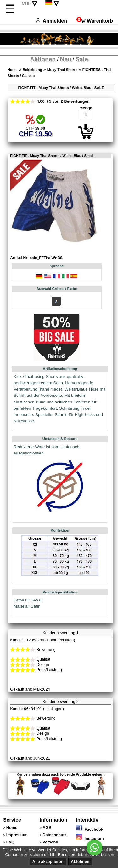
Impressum (17, 835)
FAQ (10, 842)
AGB (47, 827)
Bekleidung (32, 70)
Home (13, 70)
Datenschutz (54, 835)
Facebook (90, 829)
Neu (66, 59)
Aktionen (43, 59)
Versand (50, 842)
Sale (82, 59)
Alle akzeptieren (48, 862)
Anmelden (51, 21)
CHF (26, 3)
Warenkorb (95, 21)
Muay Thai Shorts (62, 70)
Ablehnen (80, 862)
